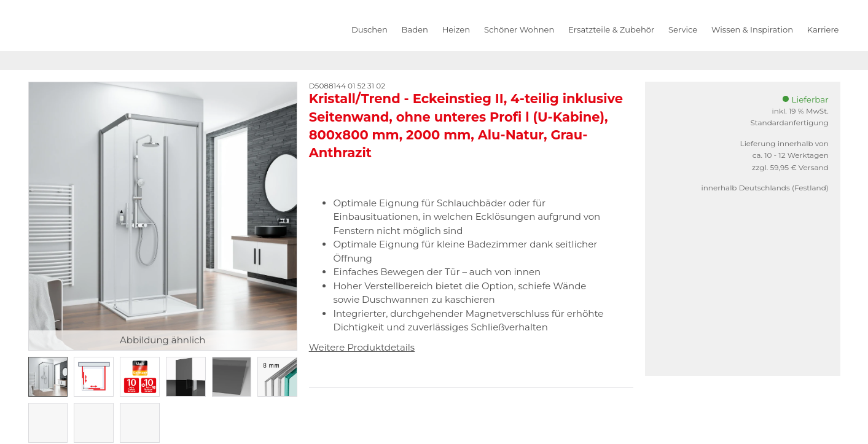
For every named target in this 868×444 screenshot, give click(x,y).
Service (683, 29)
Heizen (456, 29)
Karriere (823, 29)
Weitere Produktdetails (362, 347)
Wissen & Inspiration (752, 29)
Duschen (369, 29)
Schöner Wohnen (519, 29)
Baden (415, 29)
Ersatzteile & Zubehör (611, 29)
